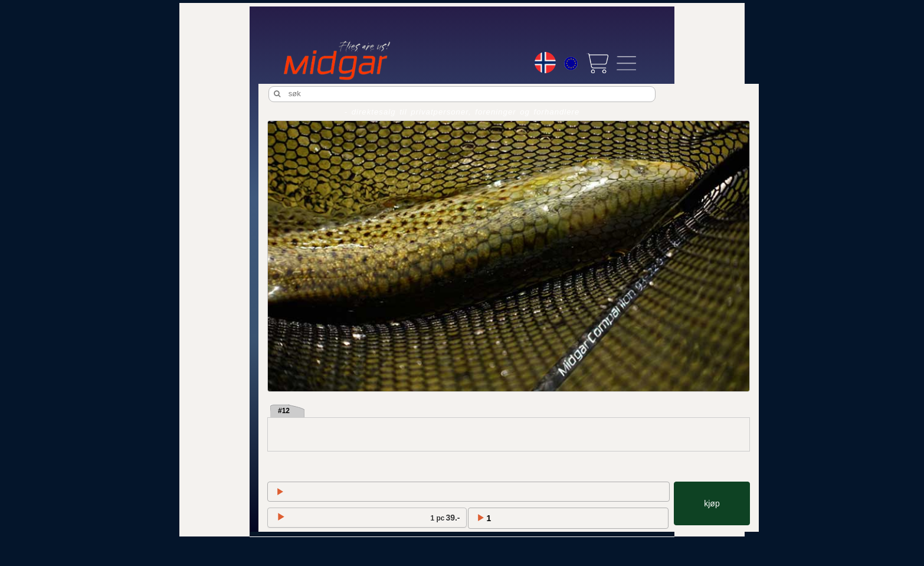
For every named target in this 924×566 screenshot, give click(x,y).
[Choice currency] (571, 65)
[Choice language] (545, 63)
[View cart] (597, 63)
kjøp (712, 503)
